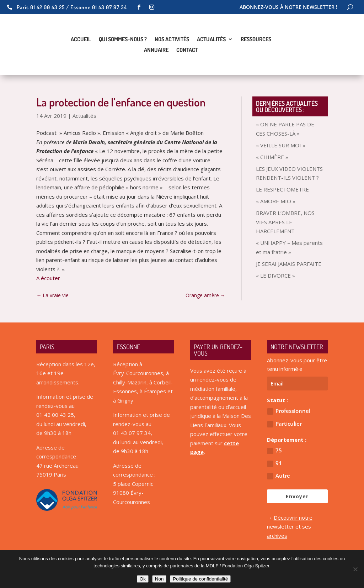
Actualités (211, 40)
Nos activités (172, 40)
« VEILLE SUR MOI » (281, 145)
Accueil (81, 40)
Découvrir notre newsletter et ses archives (290, 527)
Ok (143, 579)
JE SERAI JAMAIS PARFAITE (289, 264)
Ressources (256, 40)
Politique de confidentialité (200, 579)
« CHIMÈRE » (272, 157)
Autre (279, 476)
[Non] (355, 569)
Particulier (284, 424)
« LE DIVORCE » (275, 275)
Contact (187, 50)
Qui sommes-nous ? (123, 40)
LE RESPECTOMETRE (282, 189)
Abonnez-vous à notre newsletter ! (288, 7)
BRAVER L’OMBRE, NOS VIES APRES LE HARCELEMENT (285, 222)
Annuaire (156, 50)
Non (159, 579)
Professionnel (289, 411)
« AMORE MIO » (276, 201)
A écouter (48, 278)
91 (274, 463)
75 (274, 450)
